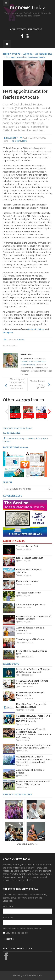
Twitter (41, 329)
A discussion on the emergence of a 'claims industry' (33, 617)
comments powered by (17, 428)
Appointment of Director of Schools (30, 771)
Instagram (8, 332)
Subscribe (9, 939)
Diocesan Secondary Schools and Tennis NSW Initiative (33, 783)
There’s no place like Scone (30, 639)
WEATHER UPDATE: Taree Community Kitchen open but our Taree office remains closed (34, 759)
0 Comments (21, 141)
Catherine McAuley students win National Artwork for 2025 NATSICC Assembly (33, 718)
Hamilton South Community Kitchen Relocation (31, 706)
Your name (8, 906)
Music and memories (27, 581)
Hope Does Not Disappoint (30, 558)
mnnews (27, 7)
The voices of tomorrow (28, 593)
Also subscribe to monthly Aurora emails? (23, 929)
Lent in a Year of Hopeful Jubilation (29, 571)
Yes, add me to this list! (17, 933)
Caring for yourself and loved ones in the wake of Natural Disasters (34, 746)
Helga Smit (27, 354)
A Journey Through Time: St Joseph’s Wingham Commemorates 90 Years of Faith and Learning (34, 733)
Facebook (32, 329)
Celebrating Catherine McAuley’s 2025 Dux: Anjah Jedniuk (33, 671)
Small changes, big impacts (31, 604)
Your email (8, 917)
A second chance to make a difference (30, 629)
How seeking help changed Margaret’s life (30, 694)
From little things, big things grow (31, 652)
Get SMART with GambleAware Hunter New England (32, 682)
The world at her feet (27, 546)
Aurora (20, 339)
